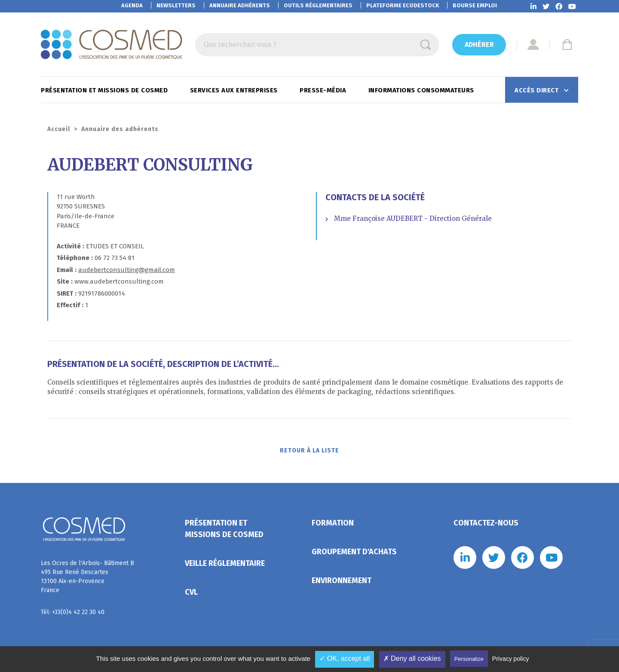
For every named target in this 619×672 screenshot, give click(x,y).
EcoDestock (403, 5)
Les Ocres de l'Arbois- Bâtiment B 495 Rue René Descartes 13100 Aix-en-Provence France (87, 579)
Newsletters (176, 5)
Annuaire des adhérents (120, 129)
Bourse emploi (475, 5)
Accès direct (538, 90)
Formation (333, 525)
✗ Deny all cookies (412, 658)
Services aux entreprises (235, 90)
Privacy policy (511, 659)
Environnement (342, 583)
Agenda (132, 5)
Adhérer (479, 44)
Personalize (469, 659)
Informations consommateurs (422, 90)
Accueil (59, 129)
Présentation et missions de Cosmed (105, 90)
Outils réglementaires (318, 5)
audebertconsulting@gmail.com (127, 270)
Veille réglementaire (225, 566)
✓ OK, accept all (345, 658)
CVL (191, 595)
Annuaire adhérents (240, 5)
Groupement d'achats (354, 554)
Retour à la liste (310, 452)
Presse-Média (324, 90)
